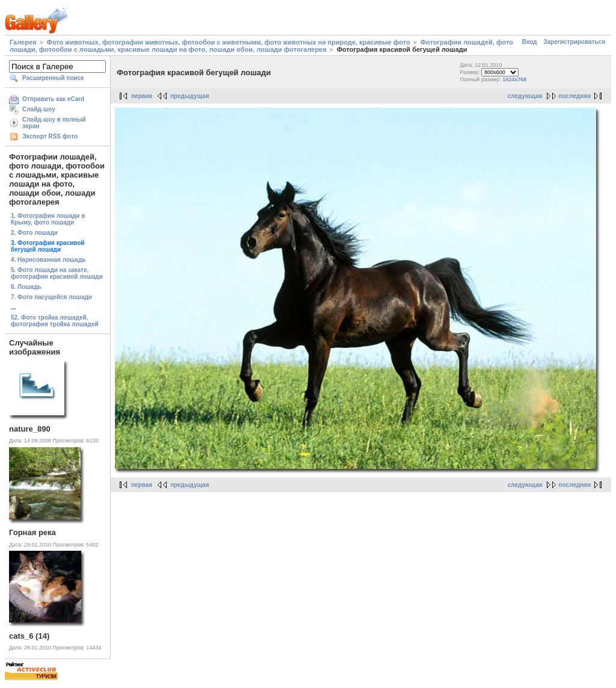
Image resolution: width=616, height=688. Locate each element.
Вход (530, 42)
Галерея (23, 42)
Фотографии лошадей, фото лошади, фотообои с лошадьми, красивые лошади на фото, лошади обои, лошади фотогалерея (261, 46)
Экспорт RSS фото (50, 136)
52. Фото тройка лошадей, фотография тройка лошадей (55, 321)
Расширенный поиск (53, 78)
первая (142, 96)
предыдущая (190, 96)
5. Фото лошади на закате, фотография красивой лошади (57, 273)
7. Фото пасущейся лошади (51, 297)
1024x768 (514, 79)
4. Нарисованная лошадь (48, 260)
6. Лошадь (26, 287)
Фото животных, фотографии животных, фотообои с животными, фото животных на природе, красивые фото (229, 42)
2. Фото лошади (34, 233)
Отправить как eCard (53, 99)
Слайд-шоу (39, 109)
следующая (525, 96)
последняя (575, 96)
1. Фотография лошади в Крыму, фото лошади (48, 219)
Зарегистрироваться (574, 42)
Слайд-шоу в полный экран (54, 123)
